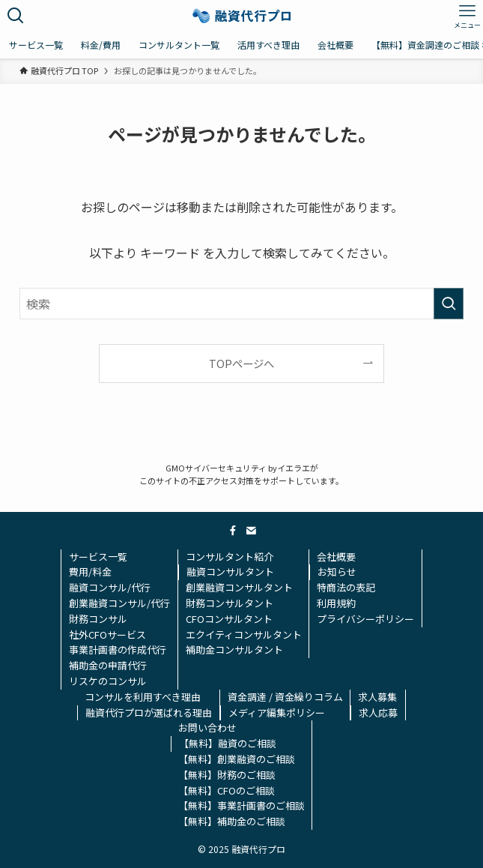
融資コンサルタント (230, 572)
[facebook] (233, 531)
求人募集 (377, 697)
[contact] (251, 531)
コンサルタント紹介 (230, 557)
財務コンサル (98, 619)
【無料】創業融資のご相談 (237, 759)
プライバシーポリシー (365, 619)
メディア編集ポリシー (277, 712)
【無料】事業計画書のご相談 (241, 805)
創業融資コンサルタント (239, 587)
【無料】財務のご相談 (227, 775)
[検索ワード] (241, 304)
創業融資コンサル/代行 (119, 603)
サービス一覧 (98, 557)
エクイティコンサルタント (244, 635)
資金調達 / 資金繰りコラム (285, 697)
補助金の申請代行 (108, 665)
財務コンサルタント (230, 603)
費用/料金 (90, 572)
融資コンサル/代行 (110, 587)
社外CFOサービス (107, 635)
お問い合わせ (207, 727)
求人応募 (378, 712)
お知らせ (337, 572)
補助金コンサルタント (234, 650)
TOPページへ (241, 363)
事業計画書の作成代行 (118, 650)
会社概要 (336, 557)
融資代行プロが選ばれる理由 (149, 712)
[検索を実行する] (449, 304)
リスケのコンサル (108, 681)
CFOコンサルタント (229, 619)
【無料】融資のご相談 (228, 743)
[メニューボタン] (467, 16)
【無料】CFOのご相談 (227, 790)
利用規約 (336, 603)
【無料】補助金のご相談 (232, 821)
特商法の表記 (346, 587)
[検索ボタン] (16, 16)
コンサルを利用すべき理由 (143, 697)
